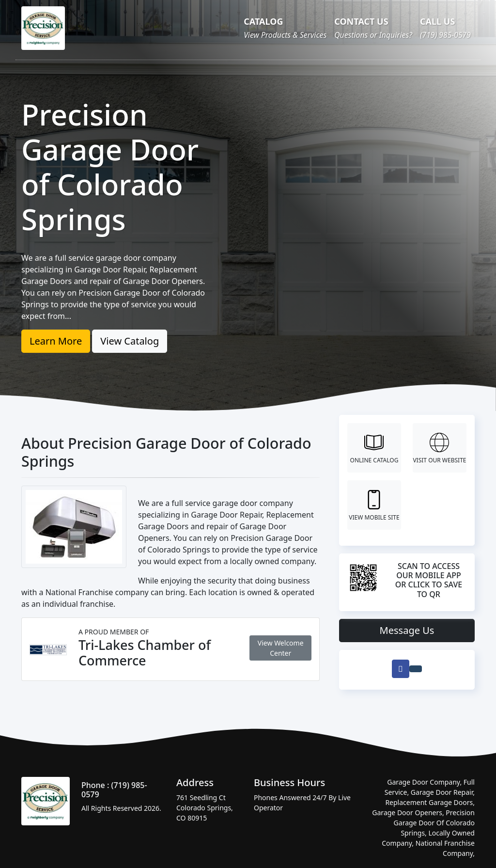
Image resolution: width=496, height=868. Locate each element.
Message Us (407, 630)
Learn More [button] (56, 341)
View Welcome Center (281, 648)
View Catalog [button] (130, 341)
